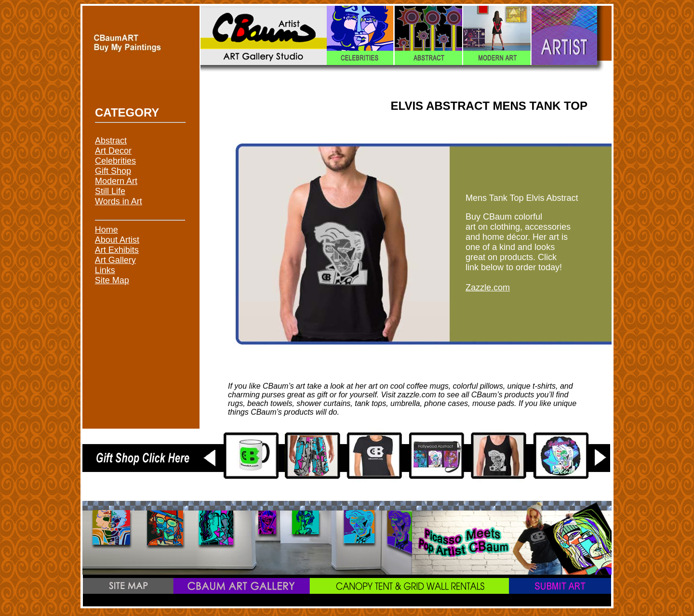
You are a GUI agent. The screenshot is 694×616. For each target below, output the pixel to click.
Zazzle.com (488, 288)
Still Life (110, 191)
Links (105, 270)
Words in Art (119, 201)
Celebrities (115, 161)
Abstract (111, 141)
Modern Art (116, 181)
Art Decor (113, 151)
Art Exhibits (117, 250)
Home (107, 230)
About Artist (117, 240)
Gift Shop (113, 171)
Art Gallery (115, 260)
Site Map (112, 280)
